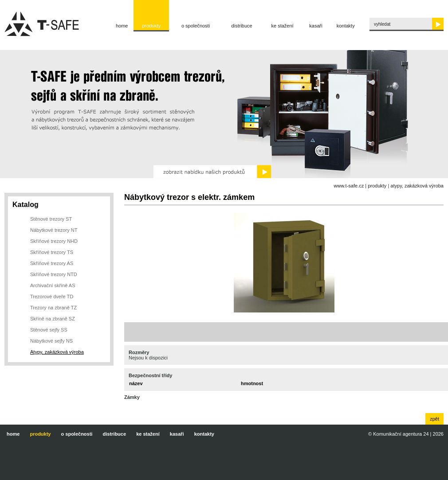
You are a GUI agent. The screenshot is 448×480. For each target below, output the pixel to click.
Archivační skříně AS (53, 285)
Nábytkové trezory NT (54, 230)
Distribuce (242, 26)
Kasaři (316, 26)
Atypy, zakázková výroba (417, 186)
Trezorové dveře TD (52, 297)
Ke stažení (283, 26)
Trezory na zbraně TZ (53, 308)
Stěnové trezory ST (51, 219)
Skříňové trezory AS (52, 263)
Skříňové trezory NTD (54, 274)
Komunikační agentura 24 (401, 434)
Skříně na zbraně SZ (53, 319)
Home (122, 26)
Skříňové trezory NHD (54, 241)
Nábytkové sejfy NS (51, 341)
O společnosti (196, 26)
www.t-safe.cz (349, 186)
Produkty (151, 26)
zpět (434, 419)
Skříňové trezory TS (52, 252)
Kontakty (346, 26)
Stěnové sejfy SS (49, 330)
